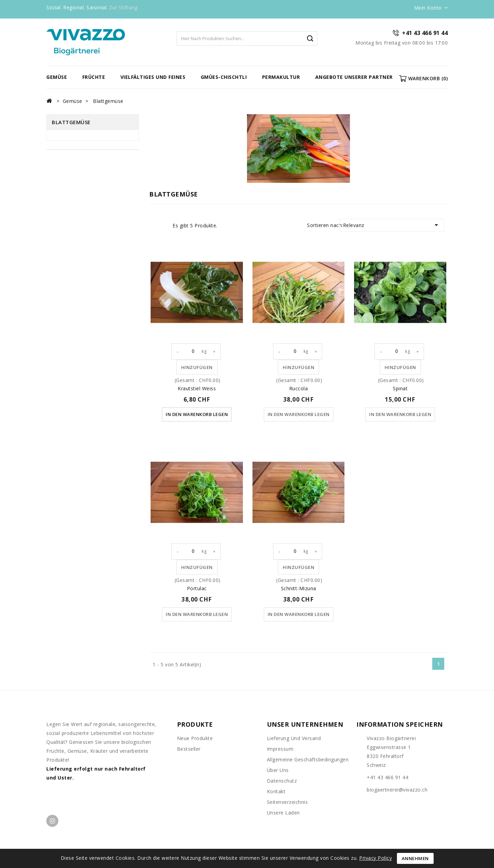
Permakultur (281, 77)
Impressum (280, 750)
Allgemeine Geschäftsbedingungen (308, 760)
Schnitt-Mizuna (299, 589)
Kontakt (276, 792)
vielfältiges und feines (153, 77)
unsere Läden (283, 813)
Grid (154, 225)
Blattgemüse (71, 122)
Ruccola (299, 388)
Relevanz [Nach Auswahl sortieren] (392, 225)
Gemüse (57, 77)
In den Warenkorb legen (197, 415)
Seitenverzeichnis (287, 803)
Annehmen (415, 858)
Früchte (94, 77)
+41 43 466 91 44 (425, 33)
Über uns (278, 771)
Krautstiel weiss (197, 388)
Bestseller (189, 750)
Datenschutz (282, 781)
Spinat (400, 388)
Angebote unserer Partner (354, 77)
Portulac (197, 589)
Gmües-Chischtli (224, 77)
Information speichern (400, 725)
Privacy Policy (375, 858)
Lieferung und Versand (294, 739)
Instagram (52, 822)
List (164, 225)
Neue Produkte (195, 739)
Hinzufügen (197, 367)
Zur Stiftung (123, 7)
